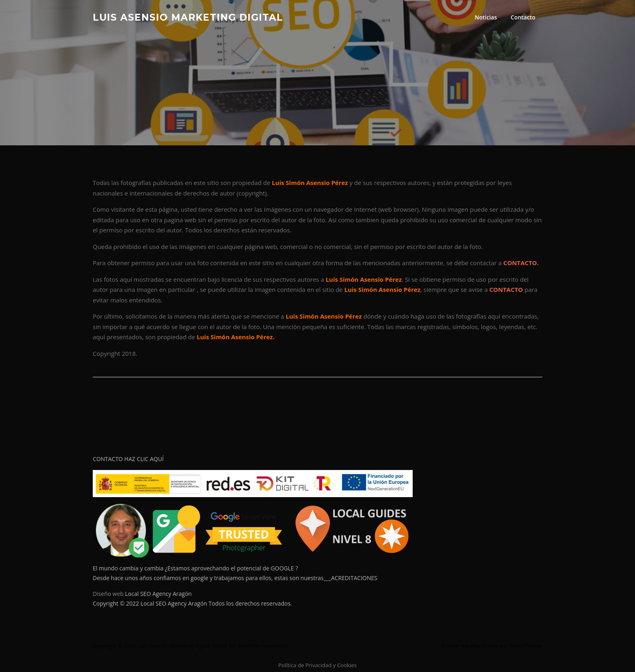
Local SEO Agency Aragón (159, 594)
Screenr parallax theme (470, 646)
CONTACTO (520, 263)
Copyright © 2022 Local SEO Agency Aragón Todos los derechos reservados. (192, 603)
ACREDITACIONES (354, 578)
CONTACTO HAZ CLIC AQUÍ (128, 459)
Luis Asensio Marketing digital (188, 17)
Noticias (486, 17)
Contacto (523, 17)
